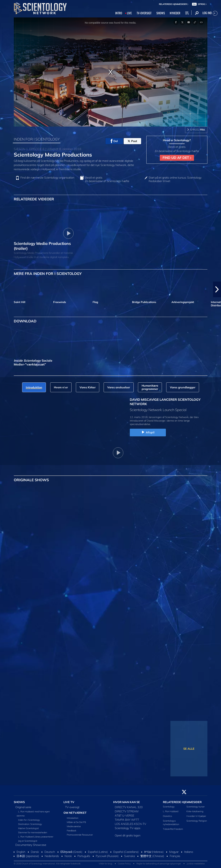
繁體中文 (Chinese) (152, 856)
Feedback (72, 830)
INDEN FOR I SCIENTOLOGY (37, 139)
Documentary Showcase (31, 845)
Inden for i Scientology (29, 820)
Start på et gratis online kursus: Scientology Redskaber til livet (175, 179)
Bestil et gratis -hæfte (107, 179)
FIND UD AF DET (177, 158)
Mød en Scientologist (28, 828)
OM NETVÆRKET (75, 813)
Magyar (174, 852)
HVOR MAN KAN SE (127, 802)
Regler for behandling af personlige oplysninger (159, 864)
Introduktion (73, 818)
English (21, 852)
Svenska (130, 856)
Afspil (148, 432)
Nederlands (52, 856)
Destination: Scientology (30, 824)
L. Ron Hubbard (171, 811)
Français (175, 856)
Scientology (169, 807)
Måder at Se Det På (76, 822)
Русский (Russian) (107, 856)
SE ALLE (189, 749)
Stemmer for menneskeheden (33, 832)
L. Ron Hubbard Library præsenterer (36, 837)
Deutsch (50, 852)
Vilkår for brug (105, 864)
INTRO (119, 13)
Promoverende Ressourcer (80, 835)
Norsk (68, 856)
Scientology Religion (197, 821)
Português (84, 856)
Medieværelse (74, 826)
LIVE (129, 13)
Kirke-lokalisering (195, 811)
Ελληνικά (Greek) (71, 852)
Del (114, 141)
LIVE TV (69, 802)
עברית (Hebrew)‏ (154, 852)
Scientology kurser (196, 807)
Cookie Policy (124, 864)
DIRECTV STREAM (127, 811)
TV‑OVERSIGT (144, 13)
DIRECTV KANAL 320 (129, 807)
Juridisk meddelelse (196, 864)
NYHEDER (175, 13)
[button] (217, 289)
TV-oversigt (72, 807)
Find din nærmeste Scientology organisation (47, 178)
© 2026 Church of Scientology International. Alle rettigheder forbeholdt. (47, 864)
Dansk (35, 852)
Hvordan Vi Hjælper (196, 816)
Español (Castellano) (126, 852)
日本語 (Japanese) (28, 856)
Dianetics (167, 816)
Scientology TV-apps (128, 828)
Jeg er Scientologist (28, 841)
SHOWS (161, 13)
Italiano (189, 852)
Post (132, 141)
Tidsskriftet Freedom (173, 829)
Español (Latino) (98, 852)
